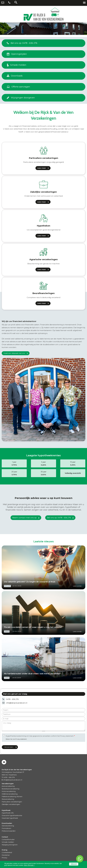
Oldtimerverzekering (10, 794)
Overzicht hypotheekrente (12, 815)
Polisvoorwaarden (9, 831)
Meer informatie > (29, 865)
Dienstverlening (8, 826)
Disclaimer (6, 855)
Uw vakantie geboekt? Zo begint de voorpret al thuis (30, 582)
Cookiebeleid (7, 852)
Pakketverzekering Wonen (12, 797)
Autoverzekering (8, 786)
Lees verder (77, 586)
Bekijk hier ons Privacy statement (16, 739)
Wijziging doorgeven (10, 845)
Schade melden (8, 842)
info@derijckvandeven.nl (17, 703)
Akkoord (74, 864)
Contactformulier (8, 839)
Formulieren (6, 828)
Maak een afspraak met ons (14, 353)
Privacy (4, 858)
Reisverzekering (8, 799)
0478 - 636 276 (12, 699)
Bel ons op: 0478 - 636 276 (59, 518)
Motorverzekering (9, 791)
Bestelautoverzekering (10, 789)
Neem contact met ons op (24, 518)
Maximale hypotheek (10, 818)
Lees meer (42, 168)
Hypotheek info (8, 813)
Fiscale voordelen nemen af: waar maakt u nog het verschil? (33, 627)
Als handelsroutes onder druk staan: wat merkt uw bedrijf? (32, 674)
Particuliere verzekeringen (12, 802)
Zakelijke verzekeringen (11, 804)
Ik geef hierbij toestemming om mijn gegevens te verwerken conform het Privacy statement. (40, 736)
